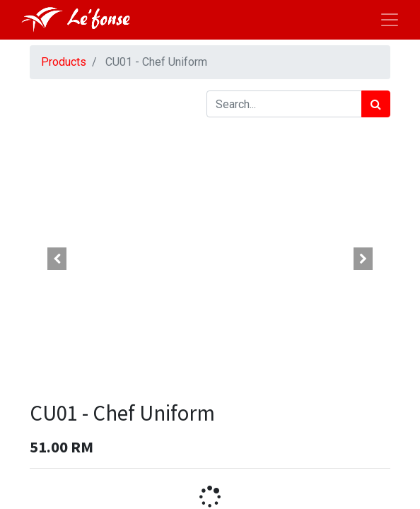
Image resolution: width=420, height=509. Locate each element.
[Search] (376, 104)
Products (64, 62)
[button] (57, 259)
